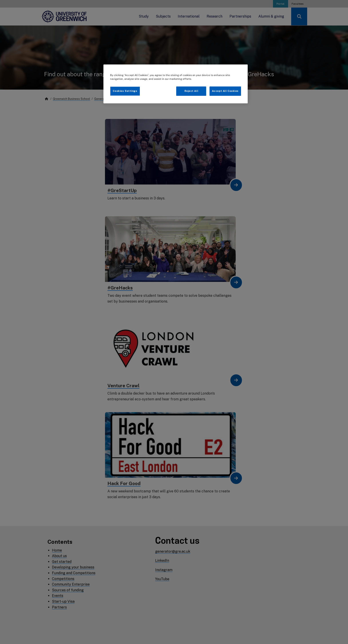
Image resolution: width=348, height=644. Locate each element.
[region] (176, 84)
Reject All (191, 91)
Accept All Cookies (225, 91)
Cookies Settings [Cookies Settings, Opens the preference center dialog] (125, 91)
